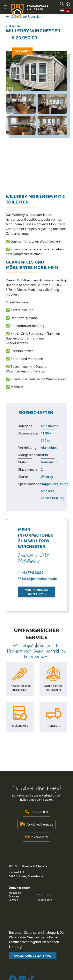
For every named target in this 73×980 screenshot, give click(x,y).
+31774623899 (33, 573)
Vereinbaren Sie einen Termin (37, 592)
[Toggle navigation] (5, 7)
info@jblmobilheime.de (39, 579)
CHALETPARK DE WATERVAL (33, 956)
